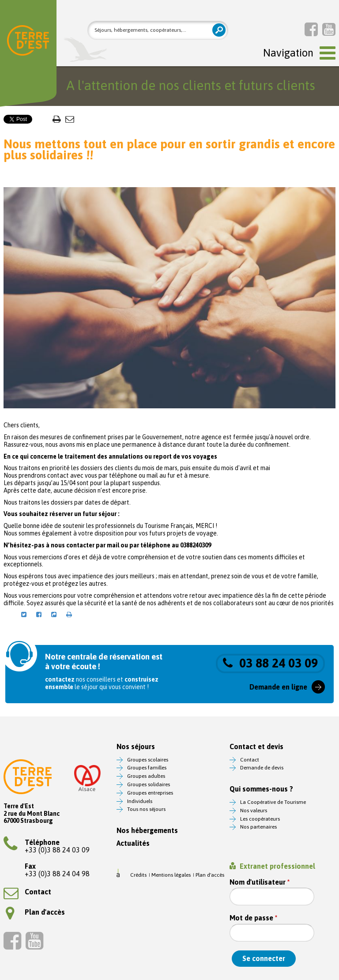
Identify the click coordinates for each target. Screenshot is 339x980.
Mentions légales (171, 875)
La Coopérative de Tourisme (273, 802)
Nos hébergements (147, 831)
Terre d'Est (28, 42)
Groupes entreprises (150, 793)
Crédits (138, 875)
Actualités (133, 843)
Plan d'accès (35, 912)
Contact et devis (256, 747)
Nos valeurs (254, 810)
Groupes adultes (146, 776)
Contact (27, 892)
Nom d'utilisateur (260, 882)
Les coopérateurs (260, 819)
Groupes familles (147, 768)
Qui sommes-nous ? (261, 789)
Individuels (140, 801)
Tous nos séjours (146, 809)
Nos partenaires (258, 827)
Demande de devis (262, 768)
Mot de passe (253, 918)
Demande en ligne (278, 687)
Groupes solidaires (149, 784)
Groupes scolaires (148, 760)
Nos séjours (136, 747)
